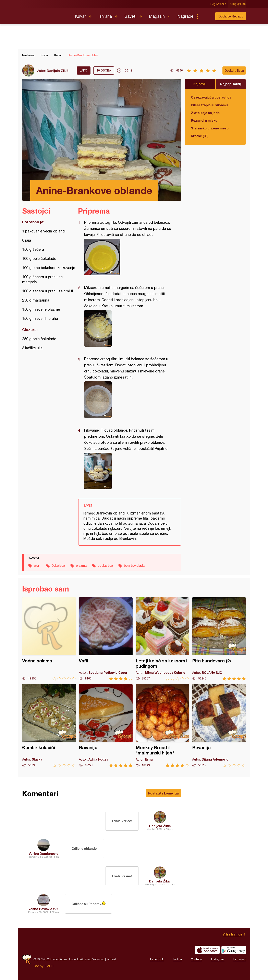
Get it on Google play (234, 950)
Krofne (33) (200, 136)
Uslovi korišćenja (79, 959)
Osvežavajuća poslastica (211, 97)
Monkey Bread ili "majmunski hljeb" (162, 726)
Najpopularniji (231, 84)
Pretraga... (206, 16)
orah (37, 565)
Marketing (98, 959)
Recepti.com (46, 15)
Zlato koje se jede (205, 113)
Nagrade (185, 16)
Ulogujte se (238, 4)
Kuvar (80, 16)
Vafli (106, 639)
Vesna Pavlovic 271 (44, 909)
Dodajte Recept (231, 16)
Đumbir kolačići (49, 726)
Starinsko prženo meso (210, 128)
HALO (49, 966)
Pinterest (240, 959)
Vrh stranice (233, 934)
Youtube (197, 959)
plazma (81, 565)
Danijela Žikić (58, 71)
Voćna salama (49, 639)
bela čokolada (134, 565)
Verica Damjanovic (44, 854)
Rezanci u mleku (204, 120)
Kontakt (111, 959)
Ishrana (105, 16)
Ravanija (106, 726)
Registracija (218, 4)
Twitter (177, 959)
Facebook (157, 959)
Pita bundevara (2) (219, 639)
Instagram (218, 959)
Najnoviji (200, 84)
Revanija (219, 726)
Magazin (157, 16)
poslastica (105, 565)
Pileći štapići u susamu (209, 105)
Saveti (130, 16)
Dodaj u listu (234, 70)
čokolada (58, 565)
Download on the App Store (207, 950)
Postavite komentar (164, 793)
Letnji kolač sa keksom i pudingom (162, 639)
